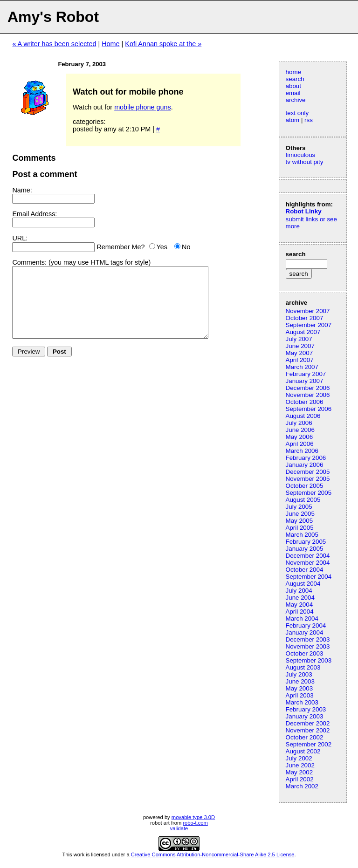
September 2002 (309, 744)
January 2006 (305, 465)
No (186, 247)
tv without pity (305, 162)
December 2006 (308, 388)
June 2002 (300, 765)
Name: (22, 190)
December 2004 (308, 556)
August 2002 (303, 751)
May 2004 (299, 605)
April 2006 (300, 444)
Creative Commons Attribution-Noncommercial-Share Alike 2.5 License (213, 854)
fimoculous (301, 155)
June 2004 (300, 598)
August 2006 (303, 416)
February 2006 (306, 458)
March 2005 (302, 535)
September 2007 (309, 325)
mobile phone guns (143, 107)
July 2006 (299, 423)
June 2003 (300, 681)
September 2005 (309, 493)
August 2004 (303, 584)
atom (293, 120)
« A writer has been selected (54, 44)
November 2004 (308, 563)
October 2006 (305, 402)
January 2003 (305, 716)
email (293, 93)
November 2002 (308, 730)
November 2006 (308, 395)
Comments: (29, 262)
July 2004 (299, 591)
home (293, 72)
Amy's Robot (53, 17)
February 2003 (306, 709)
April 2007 (300, 360)
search (295, 79)
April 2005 (300, 528)
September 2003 (309, 660)
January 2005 (305, 549)
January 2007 (305, 381)
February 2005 (306, 542)
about (293, 86)
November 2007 (308, 311)
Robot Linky (304, 211)
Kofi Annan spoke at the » (163, 44)
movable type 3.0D (193, 817)
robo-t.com (195, 823)
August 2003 (303, 667)
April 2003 (300, 695)
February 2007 (306, 374)
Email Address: (34, 214)
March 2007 (302, 367)
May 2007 (299, 353)
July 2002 (299, 758)
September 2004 (309, 577)
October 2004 (305, 570)
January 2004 (305, 632)
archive (296, 100)
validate (179, 828)
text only (297, 113)
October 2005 (305, 486)
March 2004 (302, 619)
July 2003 (299, 674)
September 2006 (309, 409)
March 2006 (302, 451)
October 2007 (305, 318)
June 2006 (300, 430)
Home (110, 44)
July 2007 (299, 339)
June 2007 (300, 346)
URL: (20, 238)
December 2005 (308, 472)
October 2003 (305, 653)
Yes (162, 247)
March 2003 (302, 702)
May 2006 (299, 437)
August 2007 (303, 332)
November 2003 (308, 646)
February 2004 (306, 625)
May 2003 (299, 688)
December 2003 (308, 639)
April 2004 (300, 612)
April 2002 (300, 779)
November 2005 (308, 479)
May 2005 (299, 521)
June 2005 (300, 514)
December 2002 (308, 723)
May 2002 (299, 772)
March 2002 (302, 786)
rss (309, 120)
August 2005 (303, 500)
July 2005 (299, 507)
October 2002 (305, 737)
